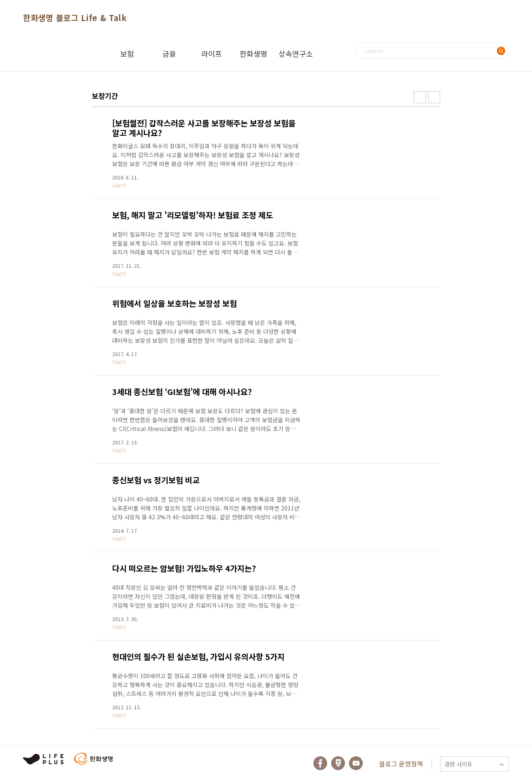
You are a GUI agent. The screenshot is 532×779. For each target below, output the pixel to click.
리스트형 (434, 97)
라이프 (212, 53)
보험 (127, 53)
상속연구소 (296, 53)
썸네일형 (420, 97)
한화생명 (253, 53)
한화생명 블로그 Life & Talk (75, 18)
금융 (169, 53)
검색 (501, 51)
